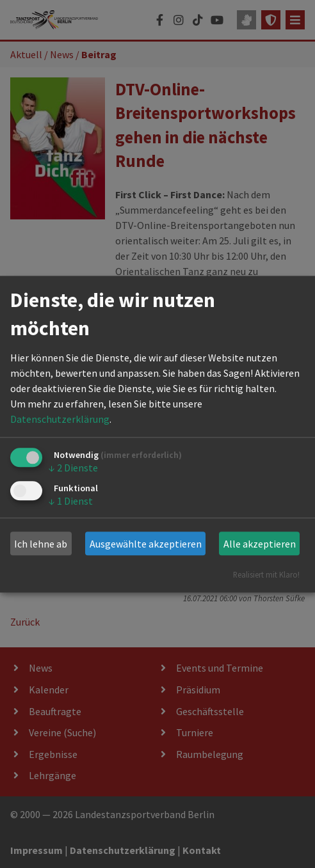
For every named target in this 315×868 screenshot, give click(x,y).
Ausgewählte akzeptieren (146, 544)
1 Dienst (71, 501)
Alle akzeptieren (260, 544)
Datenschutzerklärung (60, 420)
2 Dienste (73, 468)
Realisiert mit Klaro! (266, 574)
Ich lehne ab (41, 544)
